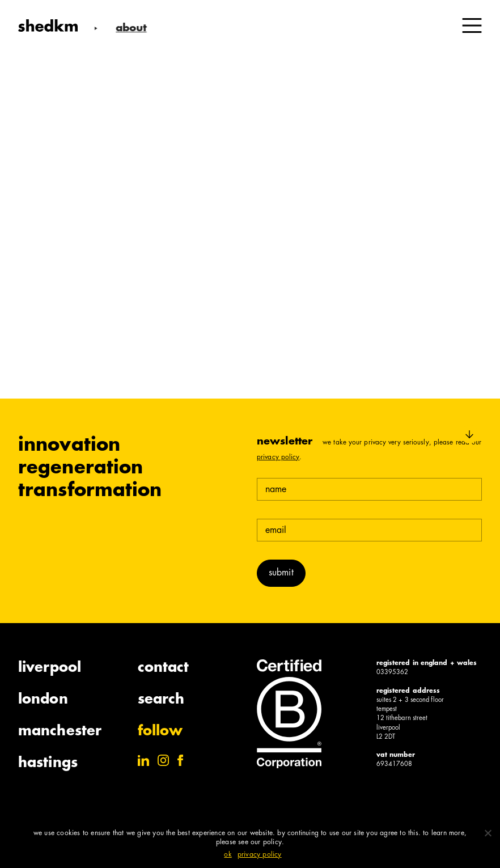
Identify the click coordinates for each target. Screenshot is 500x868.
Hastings (48, 764)
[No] (488, 833)
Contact (164, 668)
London (43, 700)
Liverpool (50, 668)
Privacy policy (260, 855)
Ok (228, 855)
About (129, 29)
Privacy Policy (278, 458)
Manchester (60, 732)
